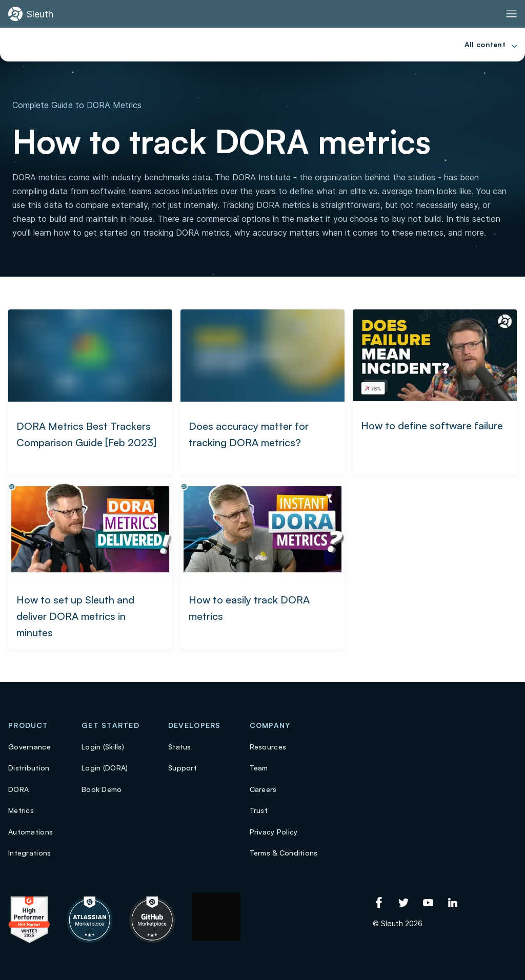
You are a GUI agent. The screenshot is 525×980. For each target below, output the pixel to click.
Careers (263, 789)
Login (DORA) (105, 768)
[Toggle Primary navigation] (511, 14)
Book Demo (102, 789)
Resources (268, 747)
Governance (29, 747)
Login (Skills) (103, 747)
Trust (259, 810)
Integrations (29, 853)
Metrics (21, 810)
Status (180, 747)
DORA (18, 789)
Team (259, 768)
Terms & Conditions (284, 853)
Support (183, 768)
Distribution (29, 768)
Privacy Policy (274, 832)
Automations (31, 832)
